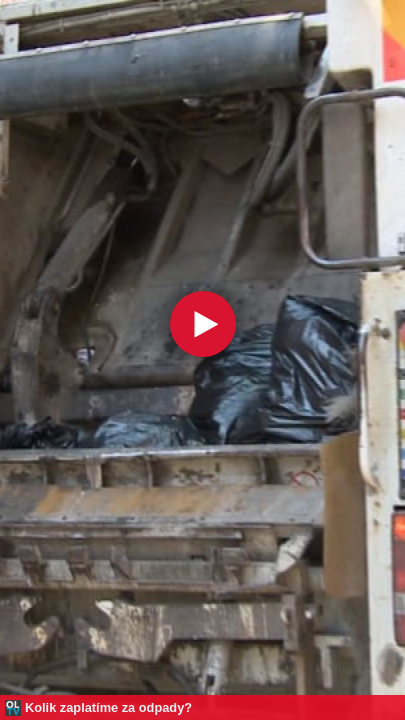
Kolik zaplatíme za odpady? (108, 707)
